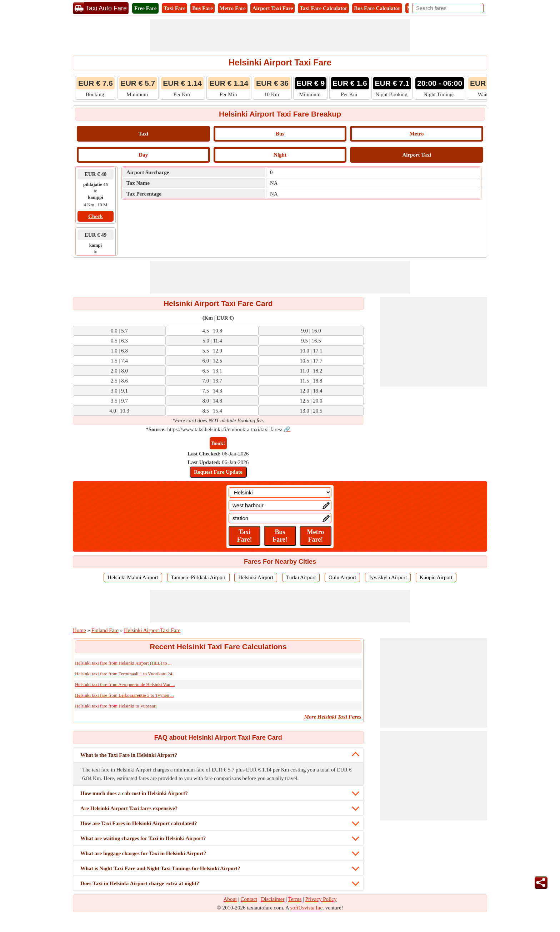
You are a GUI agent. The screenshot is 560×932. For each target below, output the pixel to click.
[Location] (280, 492)
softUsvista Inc (306, 908)
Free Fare (145, 8)
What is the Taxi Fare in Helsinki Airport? (129, 755)
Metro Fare (233, 8)
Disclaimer (273, 899)
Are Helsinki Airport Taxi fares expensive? (129, 808)
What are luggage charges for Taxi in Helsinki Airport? (143, 853)
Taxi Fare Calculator (323, 8)
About (230, 899)
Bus (280, 134)
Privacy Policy (321, 899)
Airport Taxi (416, 155)
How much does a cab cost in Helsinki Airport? (134, 793)
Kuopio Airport (436, 577)
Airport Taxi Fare (272, 8)
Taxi (143, 134)
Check (96, 216)
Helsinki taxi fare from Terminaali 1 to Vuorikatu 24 (124, 674)
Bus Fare (202, 8)
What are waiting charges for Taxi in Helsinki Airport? (143, 838)
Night (280, 155)
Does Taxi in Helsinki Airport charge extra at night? (140, 883)
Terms (295, 899)
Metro (417, 134)
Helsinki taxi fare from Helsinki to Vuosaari (116, 706)
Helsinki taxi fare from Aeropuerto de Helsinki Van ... (125, 684)
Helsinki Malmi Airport (133, 577)
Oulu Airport (342, 577)
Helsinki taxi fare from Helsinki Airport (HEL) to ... (123, 663)
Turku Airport (301, 577)
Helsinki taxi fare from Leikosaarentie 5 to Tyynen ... (124, 695)
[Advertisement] (280, 35)
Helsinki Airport (256, 577)
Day (143, 155)
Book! (218, 443)
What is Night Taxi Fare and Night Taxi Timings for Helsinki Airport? (160, 868)
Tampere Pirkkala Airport (198, 577)
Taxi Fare (174, 8)
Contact (249, 899)
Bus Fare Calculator (377, 8)
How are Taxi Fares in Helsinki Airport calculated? (139, 823)
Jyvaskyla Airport (388, 577)
